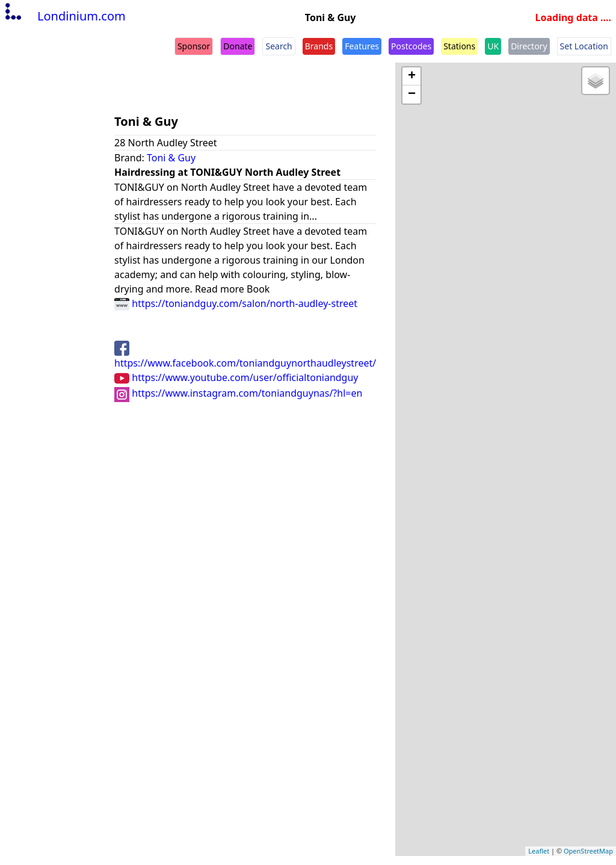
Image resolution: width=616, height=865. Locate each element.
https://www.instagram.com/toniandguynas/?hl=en (238, 393)
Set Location (584, 46)
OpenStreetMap (588, 851)
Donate (238, 46)
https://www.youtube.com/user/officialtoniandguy (236, 377)
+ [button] (412, 76)
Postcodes (411, 46)
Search (279, 46)
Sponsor (194, 46)
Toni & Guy (171, 158)
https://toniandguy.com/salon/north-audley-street (236, 303)
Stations (459, 46)
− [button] (412, 95)
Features (362, 46)
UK (493, 46)
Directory (529, 46)
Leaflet (539, 851)
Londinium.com (64, 16)
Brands (319, 46)
